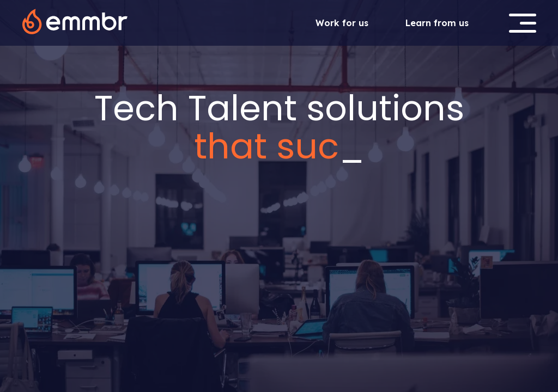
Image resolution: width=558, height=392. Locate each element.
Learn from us (437, 23)
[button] (523, 23)
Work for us (342, 23)
